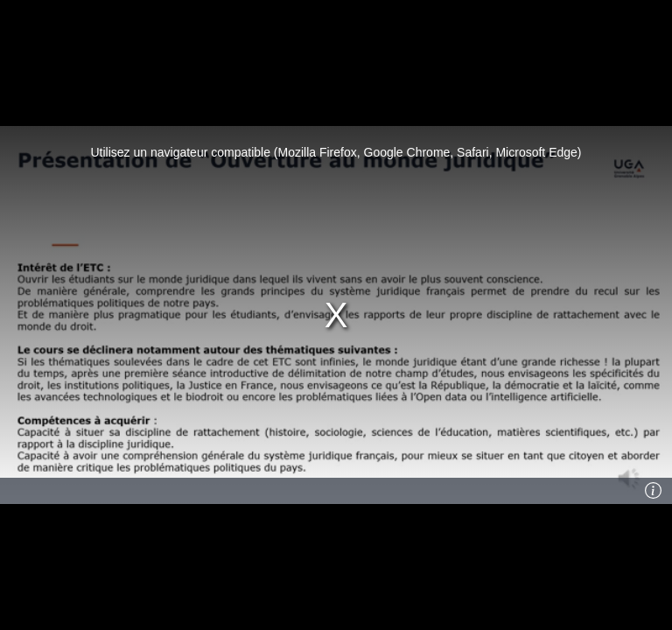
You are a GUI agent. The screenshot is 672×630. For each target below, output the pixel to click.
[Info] (654, 491)
